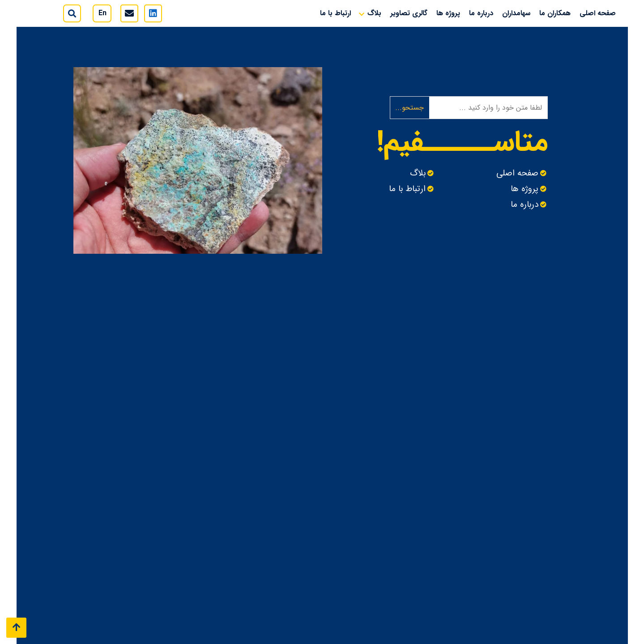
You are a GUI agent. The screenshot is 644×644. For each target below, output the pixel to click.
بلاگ (374, 13)
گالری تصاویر (409, 13)
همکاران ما (555, 13)
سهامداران (516, 13)
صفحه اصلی (598, 13)
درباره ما (481, 13)
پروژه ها (448, 13)
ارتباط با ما (335, 13)
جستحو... (409, 108)
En (102, 13)
